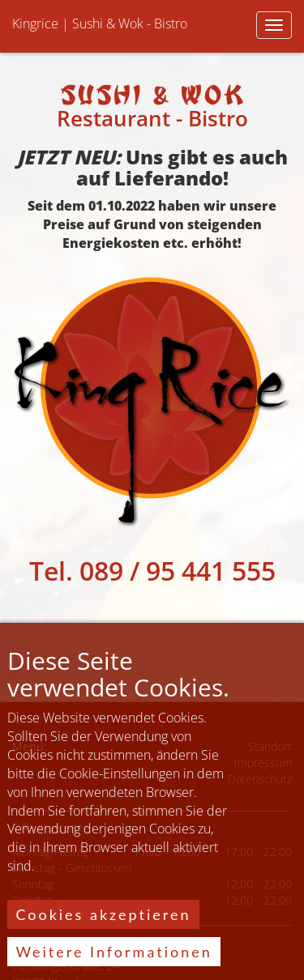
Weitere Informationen (113, 961)
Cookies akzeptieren (103, 923)
